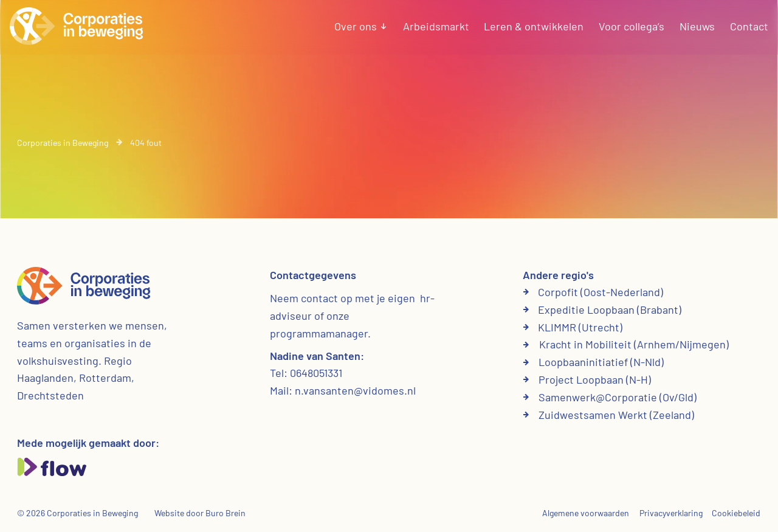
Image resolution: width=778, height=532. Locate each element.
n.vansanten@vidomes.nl (355, 390)
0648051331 (316, 373)
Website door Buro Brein (200, 513)
